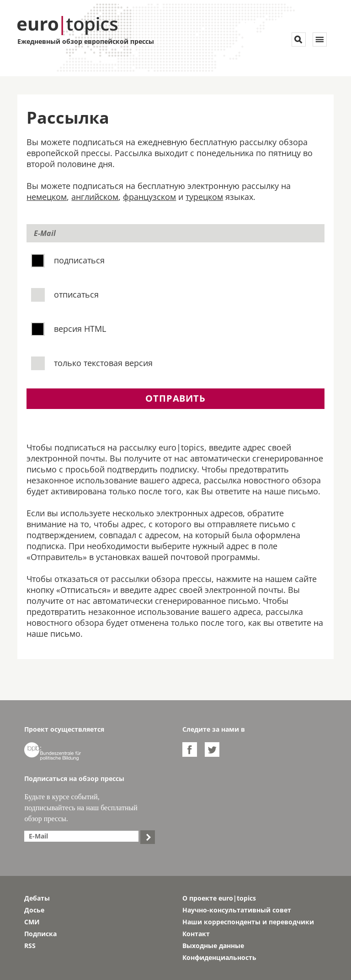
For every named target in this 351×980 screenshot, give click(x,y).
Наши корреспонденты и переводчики (248, 922)
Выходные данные (213, 946)
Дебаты (37, 898)
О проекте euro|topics (219, 898)
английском (95, 197)
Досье (34, 910)
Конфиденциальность (219, 957)
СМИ (32, 922)
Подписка (40, 934)
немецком (47, 197)
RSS (30, 946)
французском (149, 197)
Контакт (196, 934)
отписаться (66, 294)
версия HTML (70, 328)
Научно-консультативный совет (237, 910)
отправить (175, 398)
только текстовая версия (93, 362)
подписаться (69, 260)
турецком (204, 197)
